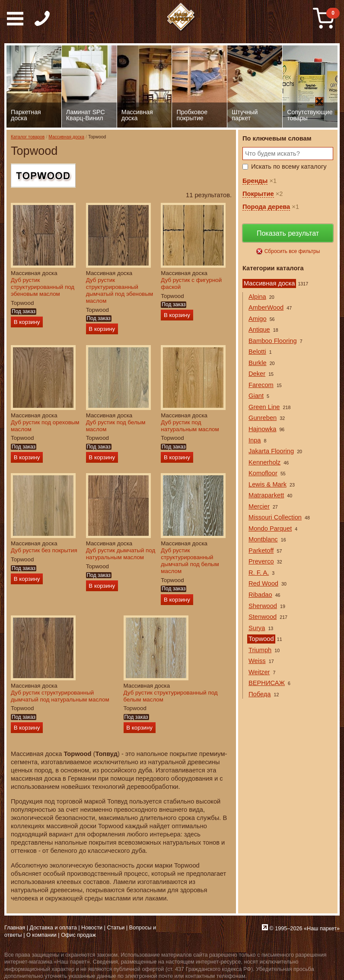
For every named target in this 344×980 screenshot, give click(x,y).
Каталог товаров (28, 137)
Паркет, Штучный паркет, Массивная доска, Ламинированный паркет (181, 17)
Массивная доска (66, 137)
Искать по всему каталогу (289, 167)
